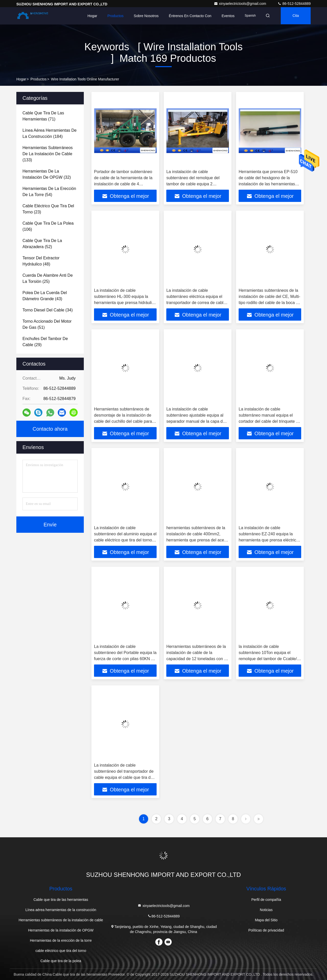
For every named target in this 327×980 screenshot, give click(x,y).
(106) (48, 226)
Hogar (91, 16)
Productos (114, 16)
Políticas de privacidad (266, 930)
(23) (48, 209)
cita (295, 16)
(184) (50, 133)
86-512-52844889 (294, 4)
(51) (47, 324)
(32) (47, 174)
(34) (48, 310)
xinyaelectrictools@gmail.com (241, 4)
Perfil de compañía (266, 900)
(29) (45, 342)
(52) (42, 244)
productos (38, 79)
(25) (48, 278)
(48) (41, 261)
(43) (45, 296)
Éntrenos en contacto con (189, 16)
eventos (226, 16)
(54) (49, 192)
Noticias (266, 910)
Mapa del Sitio (266, 920)
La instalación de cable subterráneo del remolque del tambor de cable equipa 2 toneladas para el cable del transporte (193, 184)
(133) (48, 154)
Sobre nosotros (144, 16)
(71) (43, 116)
